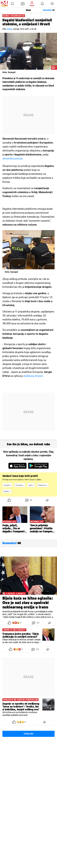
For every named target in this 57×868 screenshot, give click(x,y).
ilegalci (8, 491)
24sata (9, 29)
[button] (12, 4)
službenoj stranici (33, 376)
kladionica (43, 485)
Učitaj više (29, 734)
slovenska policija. (13, 158)
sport (32, 485)
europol (8, 485)
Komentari (49, 10)
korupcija (20, 485)
